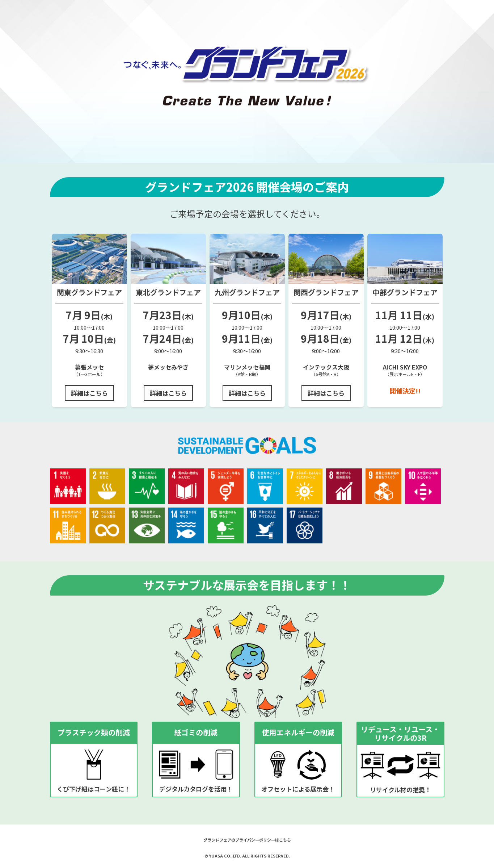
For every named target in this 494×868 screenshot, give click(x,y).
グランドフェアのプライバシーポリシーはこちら (247, 840)
